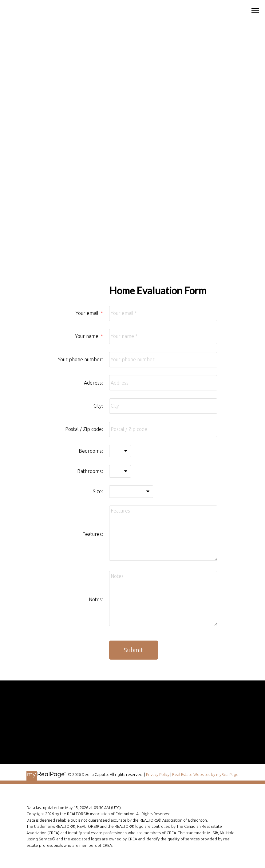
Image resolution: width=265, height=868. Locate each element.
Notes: (96, 599)
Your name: (88, 336)
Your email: (88, 313)
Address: (93, 383)
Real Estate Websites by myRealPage (205, 774)
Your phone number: (80, 359)
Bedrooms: (91, 451)
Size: (98, 491)
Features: (93, 534)
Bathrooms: (90, 471)
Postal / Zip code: (84, 429)
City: (98, 406)
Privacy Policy (158, 774)
